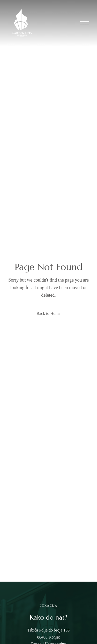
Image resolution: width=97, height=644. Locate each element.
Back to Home (48, 313)
